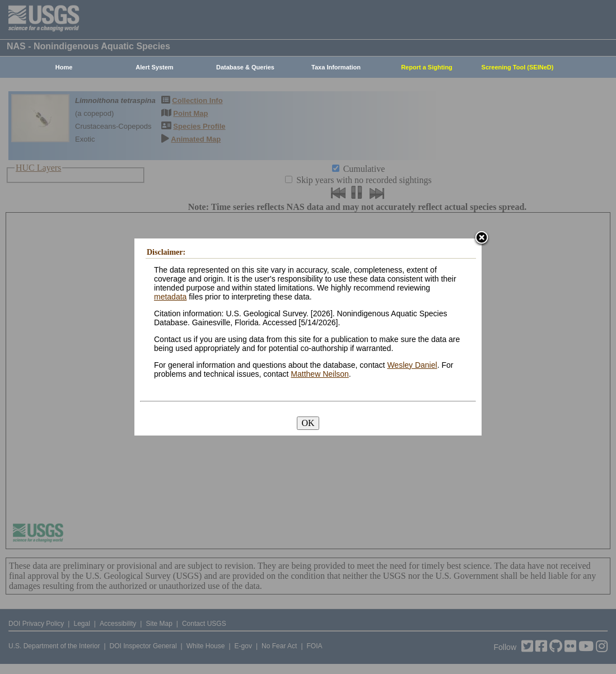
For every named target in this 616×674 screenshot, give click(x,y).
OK (308, 423)
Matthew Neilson (320, 374)
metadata (170, 297)
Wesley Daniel (412, 365)
